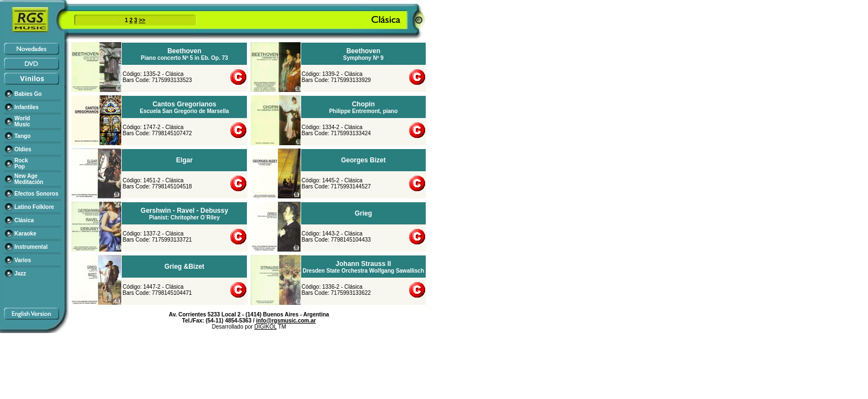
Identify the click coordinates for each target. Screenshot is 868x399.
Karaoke (25, 234)
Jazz (20, 273)
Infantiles (27, 107)
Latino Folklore (34, 207)
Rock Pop (21, 163)
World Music (22, 121)
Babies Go (28, 94)
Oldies (23, 149)
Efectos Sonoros (36, 194)
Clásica (24, 220)
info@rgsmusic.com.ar (286, 321)
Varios (23, 260)
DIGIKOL (265, 327)
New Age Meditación (29, 179)
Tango (22, 136)
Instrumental (31, 247)
